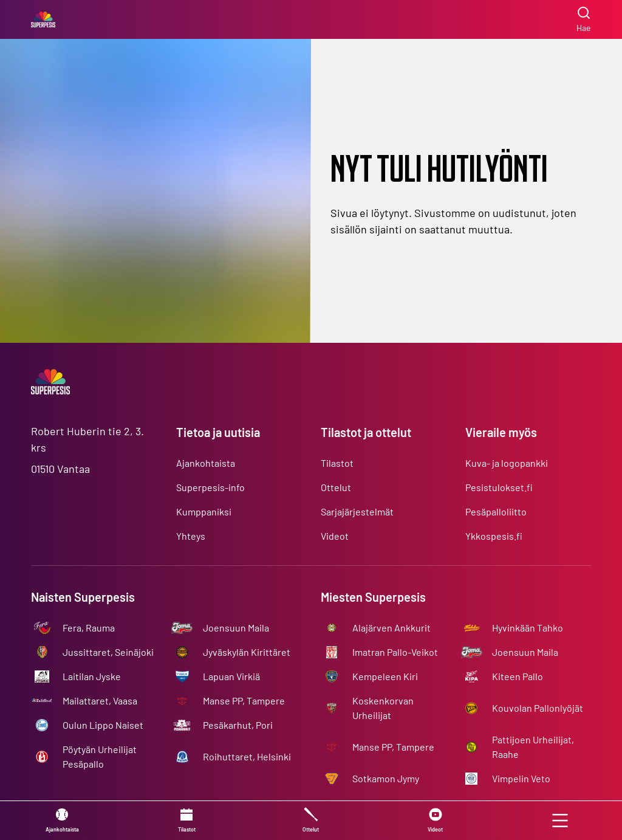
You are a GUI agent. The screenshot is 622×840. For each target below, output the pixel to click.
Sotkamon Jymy (386, 778)
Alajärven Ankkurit (391, 628)
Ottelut (336, 487)
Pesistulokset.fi (499, 487)
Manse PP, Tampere (244, 701)
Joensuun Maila (236, 628)
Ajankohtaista (206, 463)
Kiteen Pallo (518, 676)
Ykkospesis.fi (494, 536)
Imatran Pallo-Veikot (395, 652)
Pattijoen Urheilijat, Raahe (533, 747)
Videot (335, 536)
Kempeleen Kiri (385, 676)
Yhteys (191, 536)
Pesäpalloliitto (496, 511)
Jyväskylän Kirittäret (247, 652)
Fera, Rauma (89, 628)
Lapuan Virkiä (231, 676)
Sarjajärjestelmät (357, 511)
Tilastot (337, 463)
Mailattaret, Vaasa (100, 701)
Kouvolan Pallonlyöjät (538, 708)
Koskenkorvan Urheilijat (383, 708)
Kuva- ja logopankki (507, 463)
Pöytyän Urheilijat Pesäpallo (100, 756)
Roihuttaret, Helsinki (247, 756)
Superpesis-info (210, 487)
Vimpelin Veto (521, 778)
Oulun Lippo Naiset (103, 725)
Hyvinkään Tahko (528, 628)
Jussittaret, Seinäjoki (108, 652)
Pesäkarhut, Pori (238, 725)
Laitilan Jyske (92, 676)
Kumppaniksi (204, 511)
